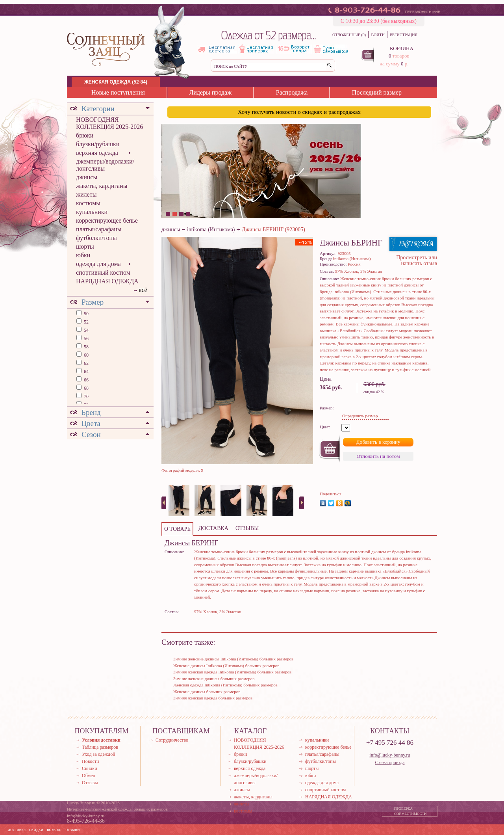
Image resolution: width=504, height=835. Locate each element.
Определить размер (360, 416)
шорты (85, 246)
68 (86, 388)
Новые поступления (118, 92)
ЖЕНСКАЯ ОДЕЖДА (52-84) (116, 82)
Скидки (90, 768)
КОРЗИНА (402, 48)
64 (86, 372)
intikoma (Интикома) (211, 230)
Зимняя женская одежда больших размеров (213, 698)
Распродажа (292, 92)
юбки (83, 255)
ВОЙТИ (378, 35)
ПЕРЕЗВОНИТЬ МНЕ (423, 12)
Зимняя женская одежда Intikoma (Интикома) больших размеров (232, 672)
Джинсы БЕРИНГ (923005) (273, 230)
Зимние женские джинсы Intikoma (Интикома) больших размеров (233, 659)
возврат (54, 829)
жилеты (86, 194)
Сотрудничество (172, 740)
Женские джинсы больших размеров (207, 692)
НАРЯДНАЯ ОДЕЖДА (107, 281)
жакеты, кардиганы (102, 186)
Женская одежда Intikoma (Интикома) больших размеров (225, 685)
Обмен (89, 775)
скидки (36, 829)
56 (86, 338)
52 (86, 322)
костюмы (88, 203)
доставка (17, 829)
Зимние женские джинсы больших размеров (214, 679)
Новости (91, 761)
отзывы (73, 829)
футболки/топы (96, 238)
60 (86, 355)
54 (86, 330)
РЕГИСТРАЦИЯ (404, 35)
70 (86, 396)
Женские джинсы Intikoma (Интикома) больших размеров (226, 666)
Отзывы (90, 783)
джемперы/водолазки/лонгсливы (105, 165)
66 (86, 380)
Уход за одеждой (99, 754)
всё (143, 290)
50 (86, 314)
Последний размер (377, 92)
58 (86, 347)
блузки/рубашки (98, 144)
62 (86, 363)
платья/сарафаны (99, 229)
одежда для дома (98, 264)
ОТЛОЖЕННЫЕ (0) (349, 35)
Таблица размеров (100, 747)
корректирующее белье (107, 220)
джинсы (87, 177)
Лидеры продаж (210, 92)
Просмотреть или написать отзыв (417, 260)
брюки (85, 135)
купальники (92, 212)
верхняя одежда (97, 153)
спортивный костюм (103, 272)
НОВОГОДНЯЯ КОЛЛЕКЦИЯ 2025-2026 (109, 123)
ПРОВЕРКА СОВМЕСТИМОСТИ (410, 811)
